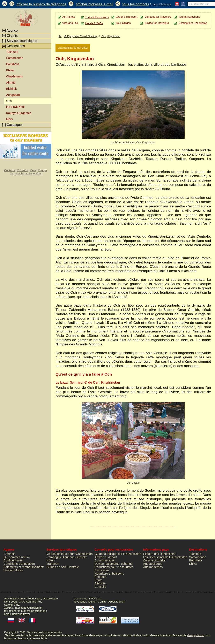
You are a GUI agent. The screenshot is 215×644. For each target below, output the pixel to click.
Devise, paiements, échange (114, 564)
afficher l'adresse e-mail (94, 4)
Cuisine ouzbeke (154, 560)
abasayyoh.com (195, 635)
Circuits (10, 36)
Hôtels (51, 560)
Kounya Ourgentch (19, 113)
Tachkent (12, 52)
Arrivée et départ (106, 557)
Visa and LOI (70, 23)
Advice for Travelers (157, 23)
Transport (53, 564)
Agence (10, 30)
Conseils (100, 587)
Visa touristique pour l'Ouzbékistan (70, 554)
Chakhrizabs (14, 76)
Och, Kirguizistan (110, 36)
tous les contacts (136, 4)
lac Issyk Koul (15, 107)
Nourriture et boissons (109, 574)
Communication (105, 560)
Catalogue (12, 125)
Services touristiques (20, 41)
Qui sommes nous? (16, 557)
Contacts (10, 170)
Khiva (10, 70)
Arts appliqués (153, 564)
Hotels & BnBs (94, 23)
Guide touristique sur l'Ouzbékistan (118, 554)
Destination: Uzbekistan (193, 23)
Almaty (11, 83)
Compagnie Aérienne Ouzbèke (67, 557)
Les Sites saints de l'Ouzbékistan (165, 557)
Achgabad (13, 95)
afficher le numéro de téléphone (41, 4)
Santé (98, 580)
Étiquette (101, 577)
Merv (10, 119)
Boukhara (13, 64)
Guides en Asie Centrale (63, 567)
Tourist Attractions (189, 17)
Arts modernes (153, 567)
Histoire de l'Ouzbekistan (160, 554)
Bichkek (11, 89)
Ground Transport (127, 17)
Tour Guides (123, 23)
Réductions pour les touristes (114, 567)
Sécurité (100, 583)
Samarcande (15, 58)
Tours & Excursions (97, 17)
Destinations (13, 46)
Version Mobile (13, 570)
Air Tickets (69, 17)
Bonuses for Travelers (158, 17)
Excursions (102, 570)
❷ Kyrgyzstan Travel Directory (81, 36)
